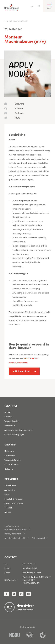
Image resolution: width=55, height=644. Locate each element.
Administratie (10, 485)
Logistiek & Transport (14, 499)
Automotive (10, 490)
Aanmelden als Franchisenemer (19, 430)
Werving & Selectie (13, 460)
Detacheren (10, 455)
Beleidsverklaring (39, 538)
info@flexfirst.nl (30, 568)
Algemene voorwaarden (15, 529)
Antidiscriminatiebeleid (15, 538)
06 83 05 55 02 (30, 358)
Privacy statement (13, 534)
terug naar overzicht (17, 21)
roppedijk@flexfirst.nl (18, 363)
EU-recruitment (11, 464)
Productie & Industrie (14, 503)
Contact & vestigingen (14, 434)
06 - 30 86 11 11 (29, 564)
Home (7, 412)
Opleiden (9, 469)
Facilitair (8, 512)
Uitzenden (9, 451)
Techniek (8, 508)
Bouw (7, 494)
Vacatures (9, 417)
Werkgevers (10, 426)
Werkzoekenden (12, 421)
